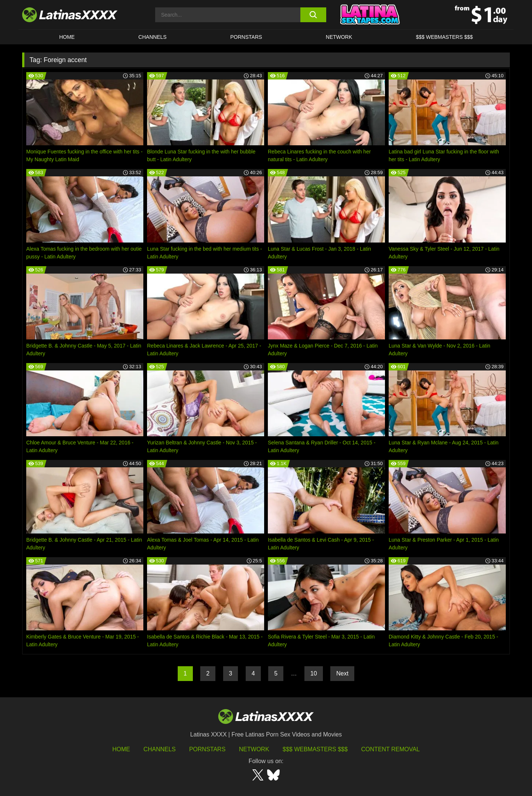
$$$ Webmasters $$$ (315, 749)
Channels (159, 749)
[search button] (313, 15)
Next (342, 673)
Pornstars (246, 37)
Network (339, 37)
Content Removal (391, 749)
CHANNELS (153, 37)
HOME (67, 37)
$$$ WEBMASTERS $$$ (444, 37)
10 (314, 673)
